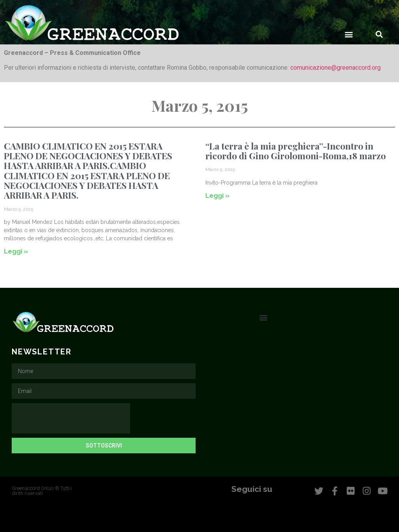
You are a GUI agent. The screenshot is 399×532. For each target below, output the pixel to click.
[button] (349, 34)
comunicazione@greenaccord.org (335, 68)
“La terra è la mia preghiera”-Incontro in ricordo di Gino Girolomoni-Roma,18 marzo (296, 151)
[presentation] (71, 418)
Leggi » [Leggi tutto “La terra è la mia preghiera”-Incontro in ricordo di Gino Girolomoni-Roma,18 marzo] (217, 196)
